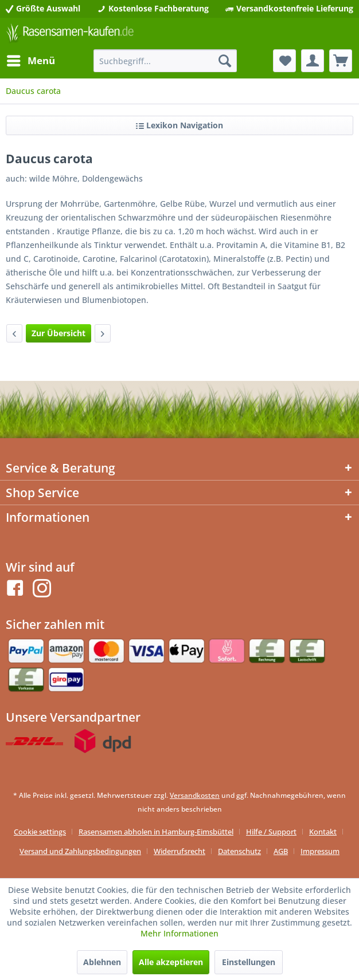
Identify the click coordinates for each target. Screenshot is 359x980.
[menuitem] (30, 61)
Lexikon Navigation (179, 125)
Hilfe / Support (271, 832)
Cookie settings (40, 832)
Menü (31, 59)
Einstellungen (249, 962)
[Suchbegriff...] (165, 61)
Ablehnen (102, 962)
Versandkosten (195, 795)
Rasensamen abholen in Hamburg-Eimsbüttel (156, 832)
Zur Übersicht (58, 333)
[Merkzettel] (284, 61)
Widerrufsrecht (179, 851)
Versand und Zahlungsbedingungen (80, 851)
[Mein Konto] (313, 61)
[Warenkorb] (341, 61)
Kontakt (323, 832)
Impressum (320, 851)
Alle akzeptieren (171, 962)
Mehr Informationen (179, 933)
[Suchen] (225, 61)
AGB (281, 851)
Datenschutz (239, 851)
